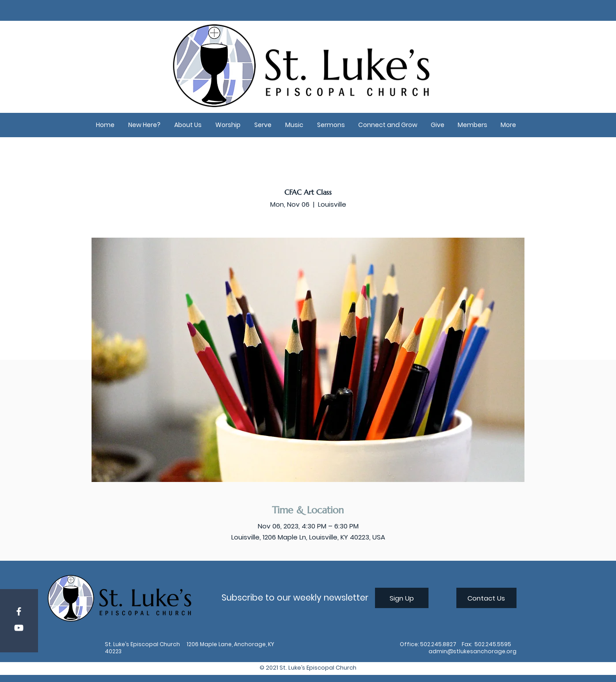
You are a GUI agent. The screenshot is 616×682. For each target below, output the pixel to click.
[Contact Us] (486, 598)
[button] (145, 125)
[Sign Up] (402, 598)
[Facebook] (19, 611)
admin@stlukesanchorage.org (473, 651)
